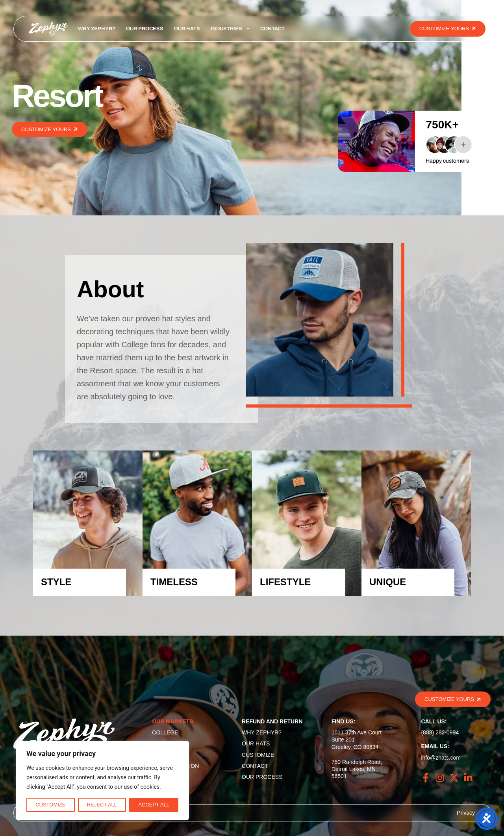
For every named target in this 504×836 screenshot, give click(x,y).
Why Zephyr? (97, 29)
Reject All (102, 805)
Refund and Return (272, 721)
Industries (230, 29)
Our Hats (187, 29)
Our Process (145, 29)
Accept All (154, 805)
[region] (102, 780)
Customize (50, 805)
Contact (272, 29)
